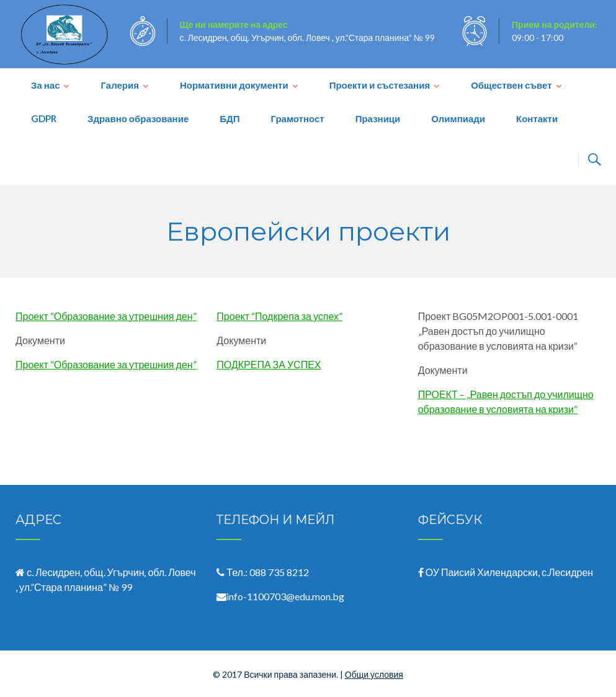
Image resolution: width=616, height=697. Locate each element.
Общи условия (374, 674)
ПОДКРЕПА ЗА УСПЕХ (269, 364)
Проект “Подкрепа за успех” (279, 316)
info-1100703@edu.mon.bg (285, 596)
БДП (230, 118)
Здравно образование (138, 118)
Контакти (537, 118)
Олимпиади (458, 118)
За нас (45, 85)
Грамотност (297, 118)
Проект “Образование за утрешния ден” (106, 316)
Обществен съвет (511, 85)
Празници (378, 118)
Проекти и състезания (380, 85)
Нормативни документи (234, 85)
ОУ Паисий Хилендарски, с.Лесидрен (510, 572)
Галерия (119, 85)
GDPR (44, 118)
